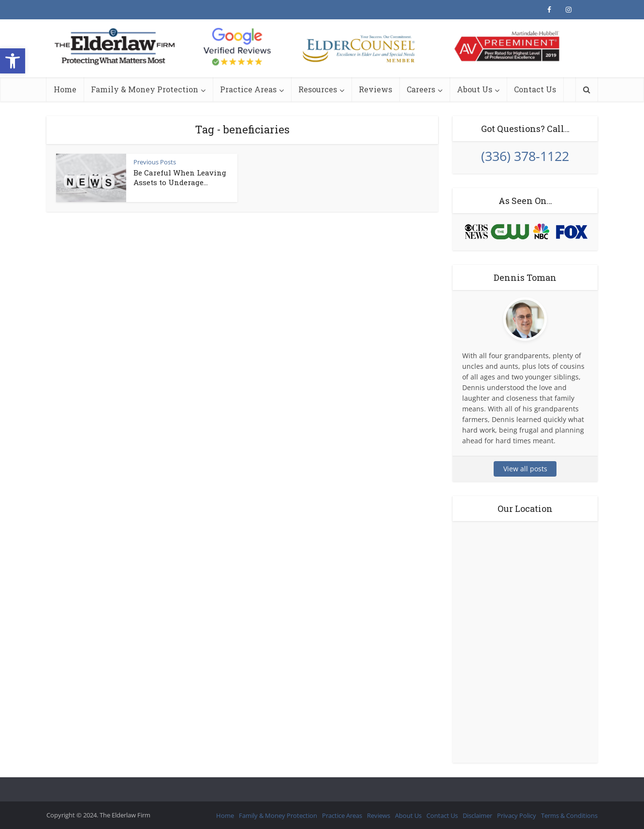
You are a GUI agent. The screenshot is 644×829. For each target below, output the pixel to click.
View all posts (525, 469)
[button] (13, 61)
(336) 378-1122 (525, 156)
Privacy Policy (517, 815)
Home (65, 89)
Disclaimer (477, 815)
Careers (421, 89)
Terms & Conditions (569, 815)
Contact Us (535, 89)
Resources (318, 89)
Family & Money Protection (145, 89)
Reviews (375, 89)
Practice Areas (248, 89)
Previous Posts (155, 162)
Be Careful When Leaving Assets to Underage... (180, 177)
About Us (475, 89)
